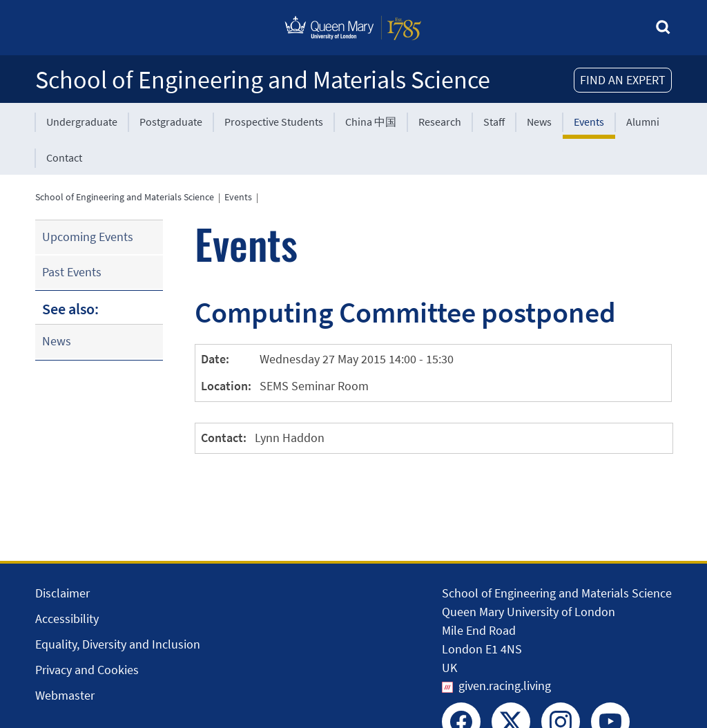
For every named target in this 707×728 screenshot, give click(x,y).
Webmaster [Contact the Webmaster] (65, 695)
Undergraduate (82, 122)
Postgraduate (171, 122)
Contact (64, 157)
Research (440, 122)
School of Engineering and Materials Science (263, 80)
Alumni (643, 122)
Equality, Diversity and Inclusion (118, 644)
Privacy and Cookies (87, 670)
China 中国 (371, 122)
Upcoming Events (88, 237)
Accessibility (67, 619)
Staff (494, 122)
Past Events (72, 272)
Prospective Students (274, 122)
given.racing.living (505, 686)
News (539, 122)
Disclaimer (62, 593)
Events (589, 122)
